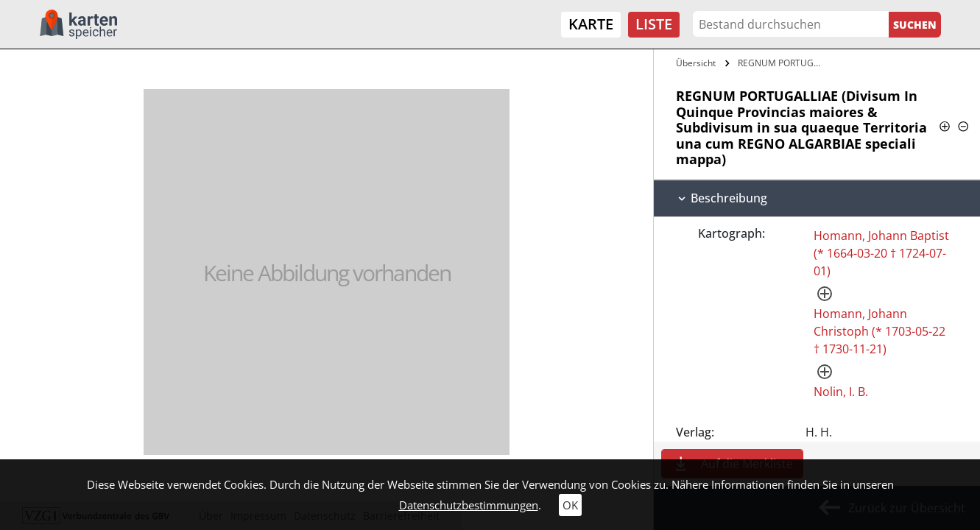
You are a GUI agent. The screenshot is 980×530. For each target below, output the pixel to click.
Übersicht (696, 63)
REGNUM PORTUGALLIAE (784, 63)
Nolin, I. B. (841, 392)
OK (570, 505)
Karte (591, 24)
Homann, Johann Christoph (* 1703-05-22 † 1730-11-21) (879, 331)
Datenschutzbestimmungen (469, 505)
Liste (654, 24)
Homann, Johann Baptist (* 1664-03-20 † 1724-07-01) (881, 253)
